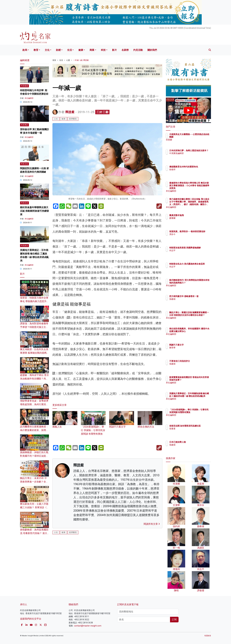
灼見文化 (24, 164)
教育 (36, 50)
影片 (114, 50)
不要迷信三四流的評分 (197, 361)
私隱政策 (208, 636)
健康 (81, 50)
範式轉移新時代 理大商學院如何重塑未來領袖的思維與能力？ (198, 283)
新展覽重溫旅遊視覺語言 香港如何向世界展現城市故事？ (198, 380)
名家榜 (125, 50)
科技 (103, 50)
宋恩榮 (190, 142)
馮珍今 (190, 237)
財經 (58, 50)
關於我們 (152, 50)
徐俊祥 (190, 172)
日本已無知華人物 (195, 442)
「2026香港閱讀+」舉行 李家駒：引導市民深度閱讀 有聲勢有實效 (93, 426)
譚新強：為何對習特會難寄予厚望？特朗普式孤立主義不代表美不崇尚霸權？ (34, 327)
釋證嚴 (70, 112)
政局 (25, 50)
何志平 (190, 253)
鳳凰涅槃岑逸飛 (194, 215)
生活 (70, 50)
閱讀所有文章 (152, 524)
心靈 (68, 60)
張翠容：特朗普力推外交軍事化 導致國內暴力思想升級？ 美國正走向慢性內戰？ (34, 301)
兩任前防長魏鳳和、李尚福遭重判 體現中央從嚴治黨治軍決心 (198, 331)
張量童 (190, 431)
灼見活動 (138, 50)
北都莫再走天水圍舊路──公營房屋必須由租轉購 (197, 137)
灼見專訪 (24, 125)
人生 (56, 119)
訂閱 (174, 619)
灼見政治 (24, 246)
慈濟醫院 (73, 119)
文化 (47, 50)
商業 (92, 50)
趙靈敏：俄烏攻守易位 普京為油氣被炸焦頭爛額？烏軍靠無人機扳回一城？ (34, 379)
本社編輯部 (29, 98)
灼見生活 (24, 203)
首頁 (54, 60)
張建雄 (190, 302)
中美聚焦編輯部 (194, 156)
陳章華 (190, 348)
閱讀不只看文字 (194, 345)
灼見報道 (24, 86)
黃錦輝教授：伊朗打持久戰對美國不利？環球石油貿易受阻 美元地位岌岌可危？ (34, 456)
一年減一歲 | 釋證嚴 (81, 60)
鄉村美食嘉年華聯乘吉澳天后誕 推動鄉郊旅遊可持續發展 (34, 211)
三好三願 (102, 112)
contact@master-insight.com (88, 626)
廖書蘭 (190, 218)
